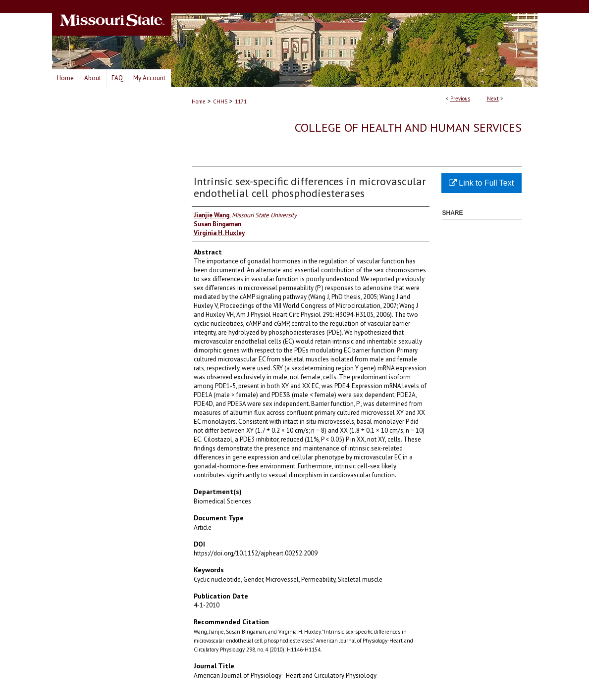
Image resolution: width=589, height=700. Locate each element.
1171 (241, 101)
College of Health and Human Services (408, 127)
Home (199, 101)
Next (493, 99)
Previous (460, 99)
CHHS (220, 101)
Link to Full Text (481, 183)
